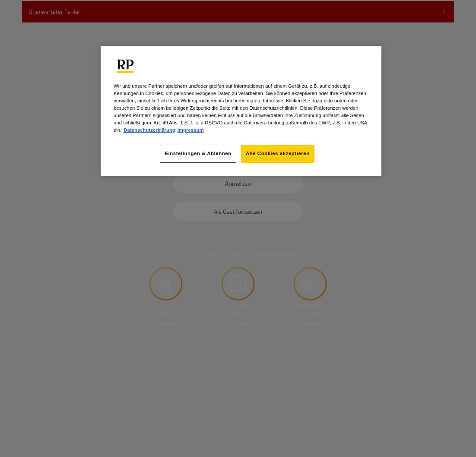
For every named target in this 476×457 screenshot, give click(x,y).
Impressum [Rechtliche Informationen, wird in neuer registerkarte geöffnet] (191, 130)
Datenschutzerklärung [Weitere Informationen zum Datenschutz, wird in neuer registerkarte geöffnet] (149, 130)
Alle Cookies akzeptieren (278, 153)
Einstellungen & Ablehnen (198, 153)
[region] (241, 111)
